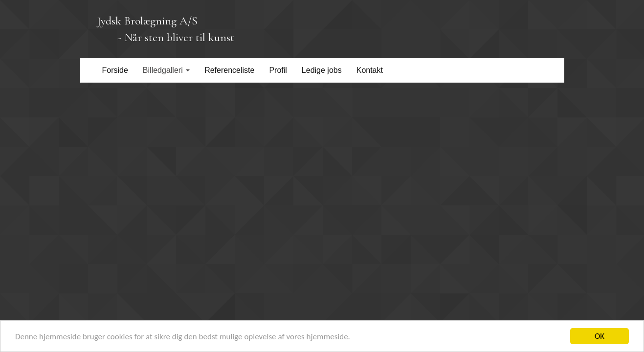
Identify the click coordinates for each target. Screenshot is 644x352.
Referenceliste (229, 70)
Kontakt (370, 70)
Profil (278, 70)
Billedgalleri (166, 70)
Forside (115, 70)
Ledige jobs (322, 70)
